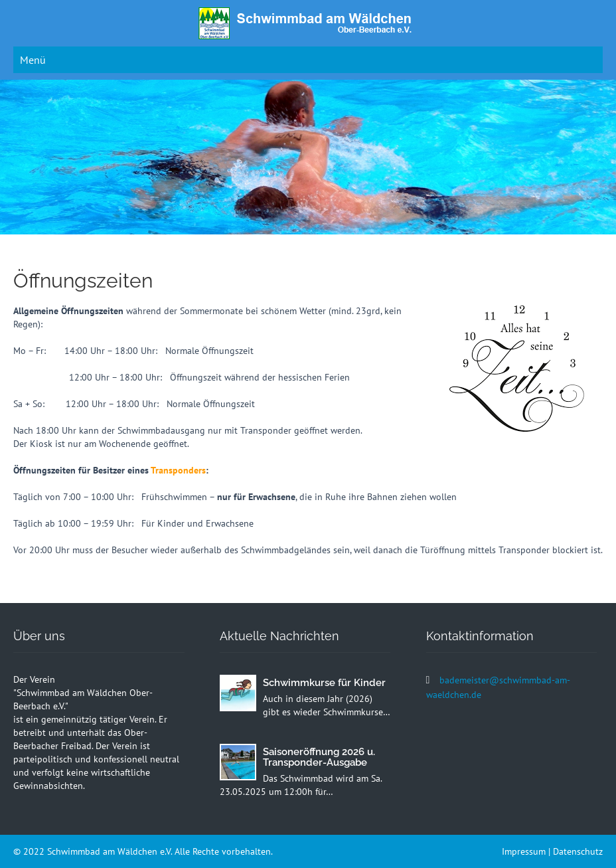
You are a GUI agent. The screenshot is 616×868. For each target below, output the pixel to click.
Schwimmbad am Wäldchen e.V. (111, 851)
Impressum (524, 851)
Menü (33, 60)
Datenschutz (578, 851)
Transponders (178, 470)
